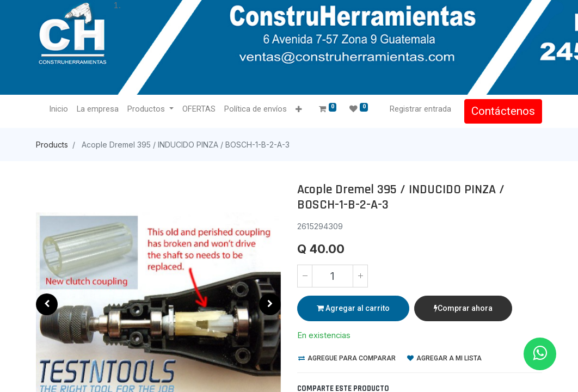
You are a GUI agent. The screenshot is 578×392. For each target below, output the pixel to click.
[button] (299, 110)
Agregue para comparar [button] (347, 358)
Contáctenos (503, 111)
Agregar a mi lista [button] (444, 358)
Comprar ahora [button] (463, 308)
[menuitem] (59, 109)
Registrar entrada (420, 109)
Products (52, 145)
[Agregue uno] (360, 276)
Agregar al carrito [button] (353, 308)
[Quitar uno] (305, 276)
